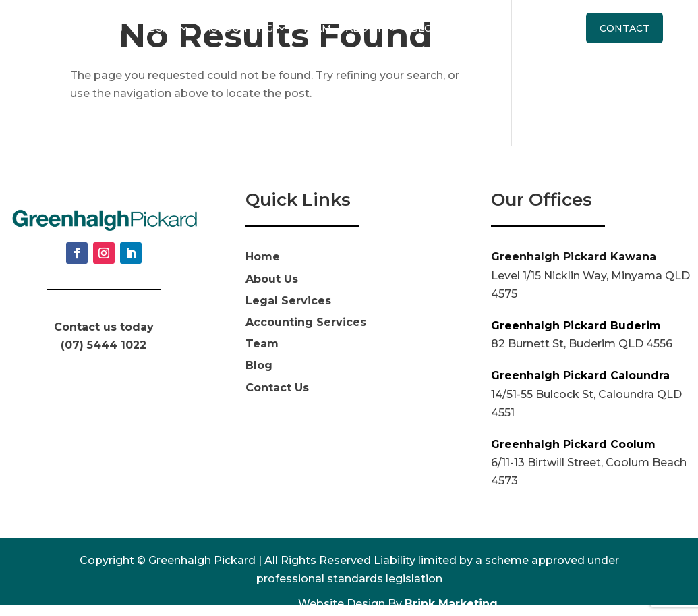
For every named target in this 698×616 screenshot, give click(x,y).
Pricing (476, 28)
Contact (624, 28)
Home (263, 257)
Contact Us (277, 388)
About (364, 28)
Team (316, 28)
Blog (425, 28)
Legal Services (288, 301)
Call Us (548, 28)
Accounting (238, 28)
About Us (272, 279)
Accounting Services (306, 322)
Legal (159, 28)
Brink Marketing (451, 604)
